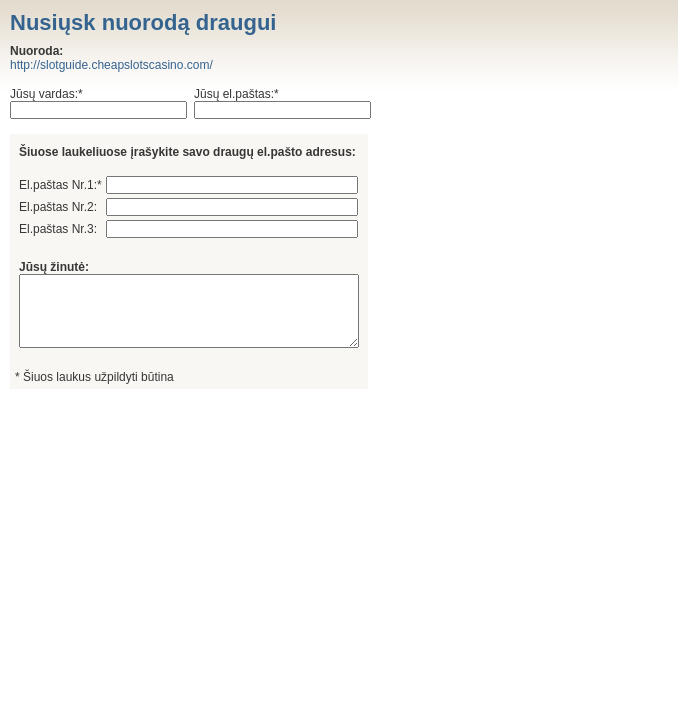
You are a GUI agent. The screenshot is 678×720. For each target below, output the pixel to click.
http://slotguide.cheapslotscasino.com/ (111, 65)
